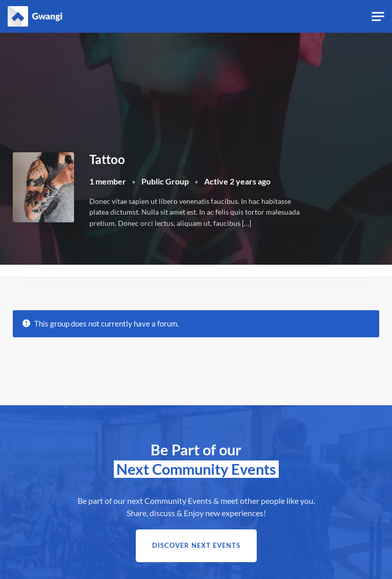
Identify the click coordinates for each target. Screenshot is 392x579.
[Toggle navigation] (378, 17)
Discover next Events (196, 546)
